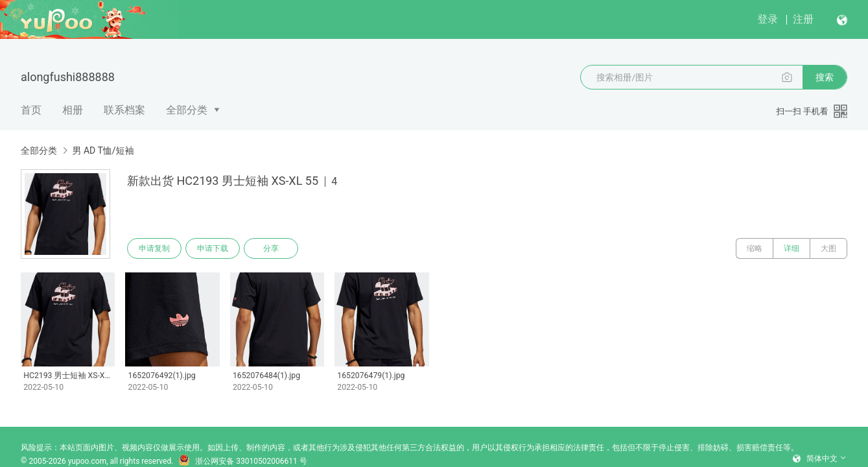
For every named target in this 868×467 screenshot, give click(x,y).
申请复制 (154, 248)
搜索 (825, 77)
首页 (31, 110)
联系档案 (124, 110)
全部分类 (187, 110)
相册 (73, 110)
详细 (792, 248)
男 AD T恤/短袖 (103, 150)
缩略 (755, 248)
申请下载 (213, 248)
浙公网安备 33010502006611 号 (242, 461)
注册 (803, 19)
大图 (828, 248)
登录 (768, 19)
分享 (271, 248)
